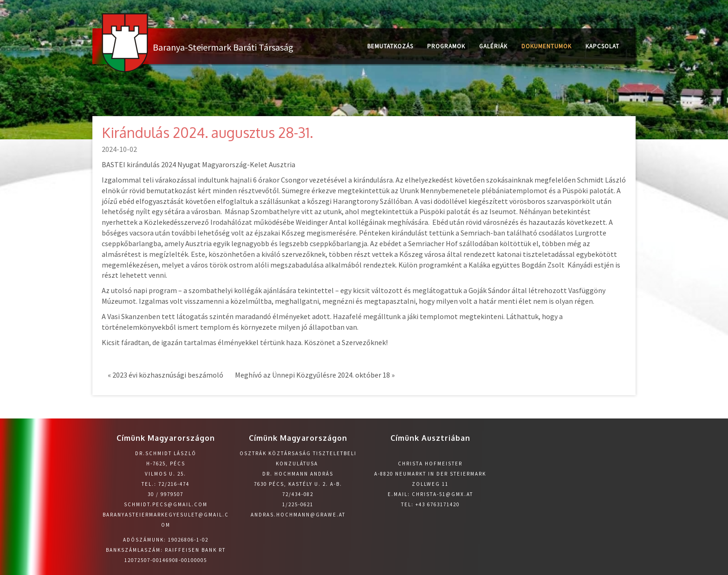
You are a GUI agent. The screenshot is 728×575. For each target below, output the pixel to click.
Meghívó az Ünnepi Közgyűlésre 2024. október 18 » (315, 375)
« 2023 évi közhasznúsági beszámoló (166, 375)
